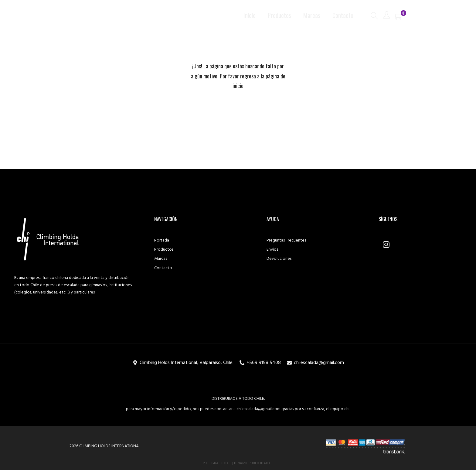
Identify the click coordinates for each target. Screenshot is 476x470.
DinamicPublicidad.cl (254, 463)
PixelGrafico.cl (217, 463)
